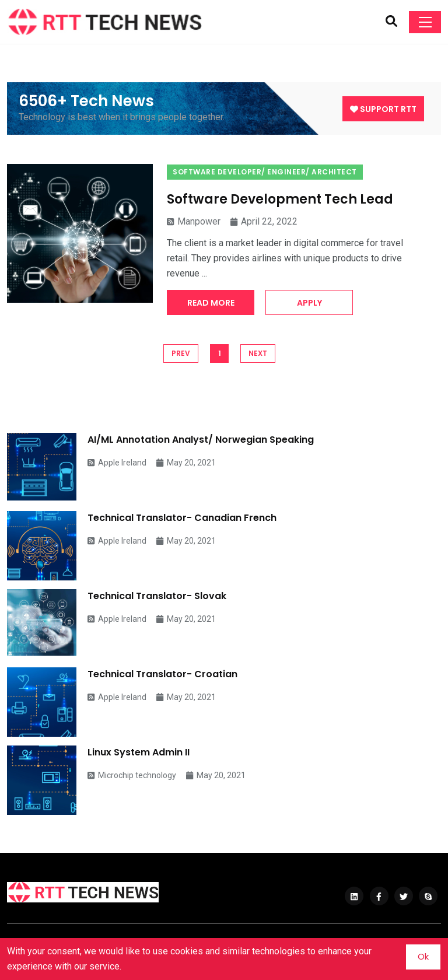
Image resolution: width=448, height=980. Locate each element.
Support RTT (383, 109)
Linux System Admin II (139, 752)
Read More (211, 303)
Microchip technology (132, 775)
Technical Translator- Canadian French (182, 518)
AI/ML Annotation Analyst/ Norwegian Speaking (201, 440)
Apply (309, 303)
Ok (423, 956)
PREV (181, 353)
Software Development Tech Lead (280, 199)
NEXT (258, 353)
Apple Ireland (117, 463)
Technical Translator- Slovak (157, 596)
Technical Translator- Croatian (162, 674)
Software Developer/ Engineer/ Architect (265, 172)
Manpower (194, 221)
